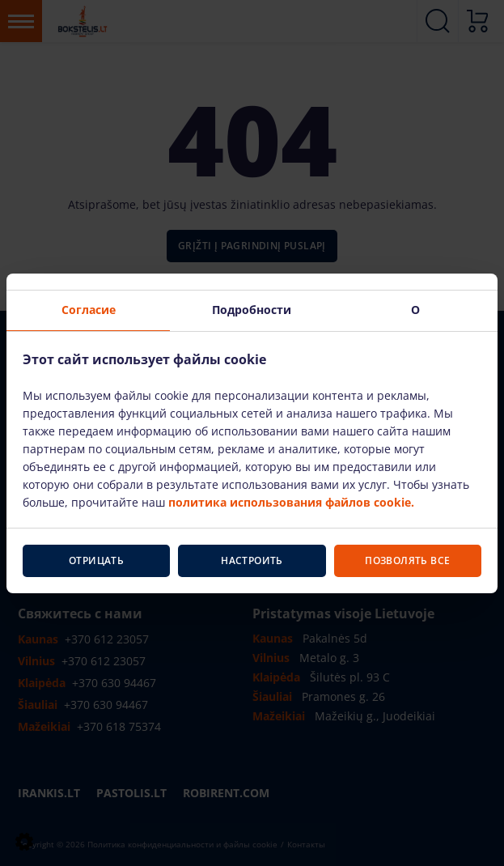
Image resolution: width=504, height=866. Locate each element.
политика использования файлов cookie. (291, 502)
